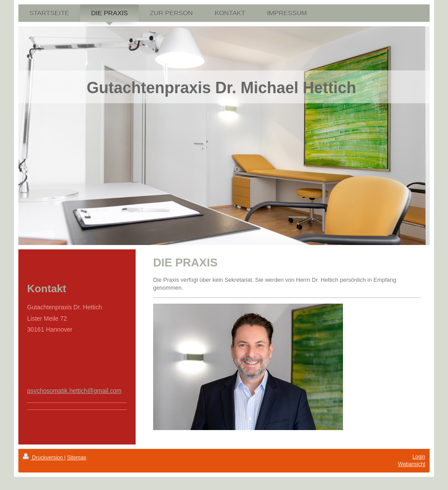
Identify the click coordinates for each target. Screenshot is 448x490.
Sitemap (77, 458)
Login (419, 457)
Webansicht (412, 464)
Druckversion (44, 458)
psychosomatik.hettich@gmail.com (74, 391)
